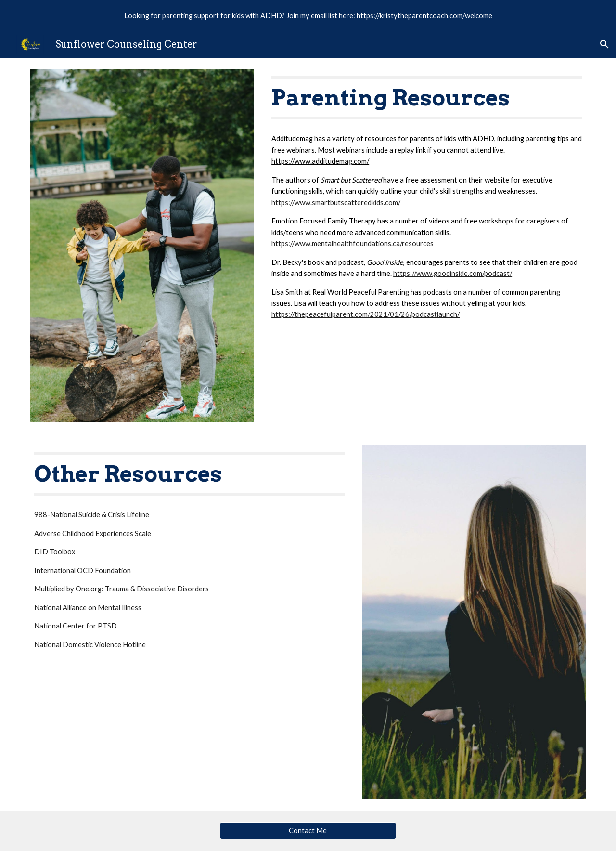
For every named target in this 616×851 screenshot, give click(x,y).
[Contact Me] (308, 830)
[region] (308, 15)
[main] (427, 98)
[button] (604, 44)
